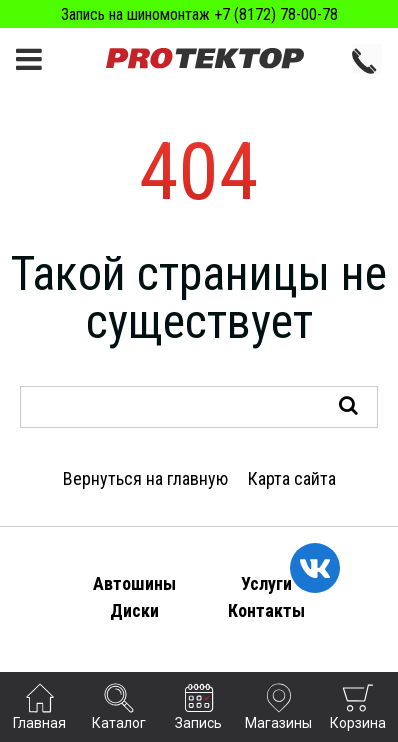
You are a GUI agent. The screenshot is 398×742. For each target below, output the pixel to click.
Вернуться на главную (145, 478)
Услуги (266, 583)
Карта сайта (292, 478)
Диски (134, 610)
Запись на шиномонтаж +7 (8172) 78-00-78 (199, 14)
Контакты (266, 610)
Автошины (134, 583)
